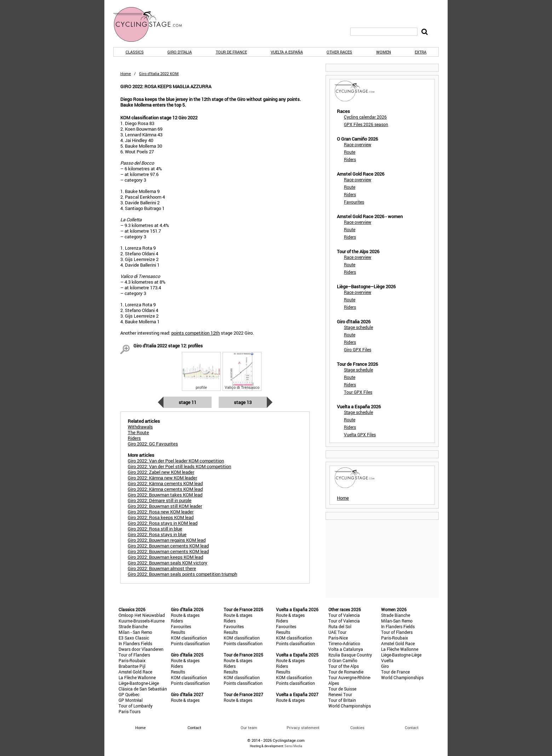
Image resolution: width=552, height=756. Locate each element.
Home (126, 73)
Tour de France (231, 52)
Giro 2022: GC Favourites (153, 444)
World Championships (350, 706)
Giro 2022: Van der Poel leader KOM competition (176, 461)
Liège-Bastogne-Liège (139, 683)
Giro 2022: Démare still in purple (160, 500)
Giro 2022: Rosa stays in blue (157, 534)
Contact (412, 727)
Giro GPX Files (358, 349)
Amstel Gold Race (135, 672)
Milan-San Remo (397, 621)
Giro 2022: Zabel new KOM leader (161, 472)
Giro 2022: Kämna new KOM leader (162, 478)
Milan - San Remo (135, 632)
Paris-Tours (130, 711)
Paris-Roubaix (132, 660)
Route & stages (185, 615)
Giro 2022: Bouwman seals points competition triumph (182, 574)
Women (384, 52)
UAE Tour (337, 632)
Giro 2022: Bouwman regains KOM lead (167, 540)
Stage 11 (188, 402)
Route (350, 152)
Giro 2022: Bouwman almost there (162, 568)
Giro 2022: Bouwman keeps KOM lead (165, 557)
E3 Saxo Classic (134, 638)
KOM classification (189, 638)
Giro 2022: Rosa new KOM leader (161, 512)
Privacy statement (303, 727)
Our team (249, 727)
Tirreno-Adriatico (344, 643)
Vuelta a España (287, 52)
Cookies (357, 727)
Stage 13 (243, 402)
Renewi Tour (340, 694)
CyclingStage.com (152, 24)
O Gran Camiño (343, 660)
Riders (350, 159)
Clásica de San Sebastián (143, 689)
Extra (421, 52)
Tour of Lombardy (136, 706)
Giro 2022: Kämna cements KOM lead (165, 483)
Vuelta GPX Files (360, 434)
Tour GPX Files (358, 392)
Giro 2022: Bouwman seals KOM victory (168, 563)
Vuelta (387, 660)
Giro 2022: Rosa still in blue (155, 529)
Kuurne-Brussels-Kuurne (142, 621)
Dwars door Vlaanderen (141, 649)
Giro (385, 666)
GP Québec (129, 694)
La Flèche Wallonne (137, 677)
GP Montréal (131, 700)
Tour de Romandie (346, 672)
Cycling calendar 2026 (365, 117)
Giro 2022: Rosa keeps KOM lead (161, 517)
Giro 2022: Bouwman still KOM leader (165, 506)
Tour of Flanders (134, 655)
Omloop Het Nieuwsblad (142, 615)
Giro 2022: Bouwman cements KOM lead (168, 546)
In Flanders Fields (135, 643)
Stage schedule (358, 327)
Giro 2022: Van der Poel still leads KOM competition (179, 466)
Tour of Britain (342, 700)
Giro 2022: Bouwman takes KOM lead (165, 495)
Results (178, 632)
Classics (135, 52)
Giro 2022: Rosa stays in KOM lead (163, 523)
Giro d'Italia (180, 52)
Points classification (190, 643)
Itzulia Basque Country (350, 655)
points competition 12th (195, 333)
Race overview (358, 144)
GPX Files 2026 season (366, 124)
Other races (339, 52)
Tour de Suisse (342, 689)
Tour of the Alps (344, 666)
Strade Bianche (133, 626)
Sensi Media (293, 746)
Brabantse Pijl (132, 666)
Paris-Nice (338, 638)
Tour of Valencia (344, 615)
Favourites (354, 202)
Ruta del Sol (340, 626)
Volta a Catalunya (346, 649)
